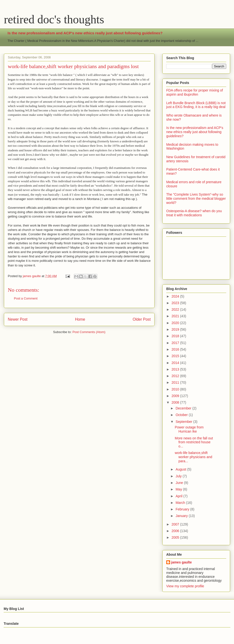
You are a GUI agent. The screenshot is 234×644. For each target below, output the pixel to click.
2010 (176, 389)
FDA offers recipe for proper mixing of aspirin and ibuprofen (195, 92)
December (184, 408)
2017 (176, 343)
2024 (176, 296)
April (179, 496)
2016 (176, 349)
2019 (176, 329)
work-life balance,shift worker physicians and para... (194, 457)
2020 (176, 323)
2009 (176, 396)
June (180, 483)
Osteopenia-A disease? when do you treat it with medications (194, 213)
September (184, 422)
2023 (176, 303)
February (183, 509)
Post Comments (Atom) (89, 332)
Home (80, 319)
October (182, 415)
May (179, 489)
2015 (176, 356)
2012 (176, 376)
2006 (176, 531)
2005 (176, 537)
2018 (176, 336)
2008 (176, 402)
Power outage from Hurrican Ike (189, 429)
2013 (176, 369)
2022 (176, 309)
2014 (176, 363)
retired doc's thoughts (54, 19)
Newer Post (18, 319)
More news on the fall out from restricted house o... (194, 442)
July (179, 476)
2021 (176, 316)
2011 (176, 382)
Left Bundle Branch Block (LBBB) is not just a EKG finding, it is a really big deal (196, 105)
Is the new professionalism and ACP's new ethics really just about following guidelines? (85, 33)
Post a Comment (26, 298)
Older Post (142, 319)
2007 (176, 524)
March (181, 503)
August (181, 469)
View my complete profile (185, 586)
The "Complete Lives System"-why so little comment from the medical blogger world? (196, 199)
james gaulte (181, 562)
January (182, 516)
